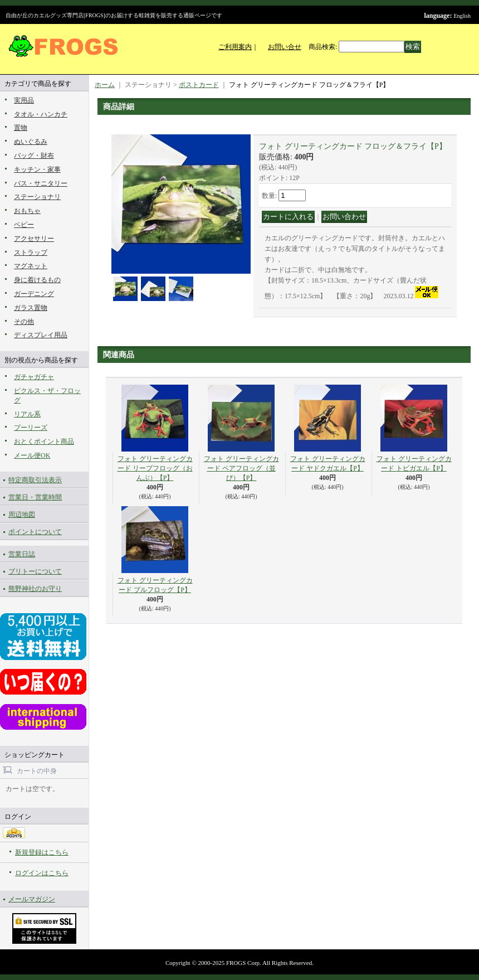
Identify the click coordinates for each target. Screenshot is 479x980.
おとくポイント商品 (44, 442)
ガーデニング (34, 294)
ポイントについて (35, 532)
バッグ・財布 (34, 156)
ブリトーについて (35, 571)
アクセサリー (34, 239)
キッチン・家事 (37, 169)
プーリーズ (31, 428)
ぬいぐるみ (31, 142)
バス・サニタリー (41, 183)
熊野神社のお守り (35, 589)
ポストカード (199, 85)
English (462, 16)
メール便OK (32, 455)
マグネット (31, 266)
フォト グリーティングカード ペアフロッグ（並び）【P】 (241, 468)
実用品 (24, 100)
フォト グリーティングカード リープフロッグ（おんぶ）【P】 (155, 468)
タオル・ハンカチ (41, 114)
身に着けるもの (37, 280)
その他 (24, 322)
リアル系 (27, 414)
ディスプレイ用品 (41, 335)
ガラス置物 (31, 308)
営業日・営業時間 (35, 497)
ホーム (105, 85)
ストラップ (31, 253)
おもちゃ (27, 211)
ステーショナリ (37, 197)
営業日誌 (22, 554)
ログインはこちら (42, 873)
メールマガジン (32, 899)
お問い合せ (285, 47)
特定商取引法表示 (35, 480)
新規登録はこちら (42, 852)
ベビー (24, 225)
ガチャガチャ (34, 377)
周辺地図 (22, 515)
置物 (21, 128)
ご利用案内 (235, 47)
